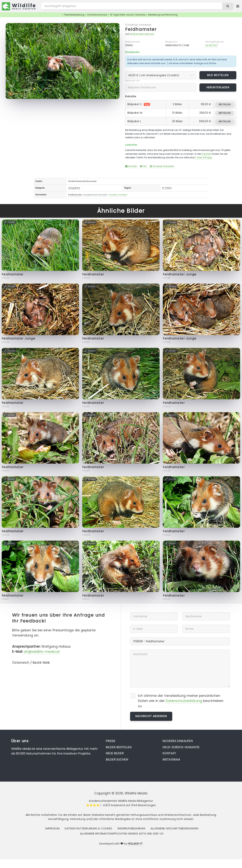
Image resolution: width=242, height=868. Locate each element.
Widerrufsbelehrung (131, 828)
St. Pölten (167, 188)
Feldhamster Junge (180, 274)
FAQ (143, 166)
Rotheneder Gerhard (142, 34)
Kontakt (131, 166)
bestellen (225, 104)
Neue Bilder (115, 753)
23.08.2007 (212, 45)
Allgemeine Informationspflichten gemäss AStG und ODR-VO (122, 834)
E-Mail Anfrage (203, 157)
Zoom (110, 28)
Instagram (171, 760)
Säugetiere (74, 188)
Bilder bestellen (119, 747)
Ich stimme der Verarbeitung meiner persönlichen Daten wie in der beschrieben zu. (181, 701)
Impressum (52, 828)
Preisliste (206, 154)
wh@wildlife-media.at (42, 652)
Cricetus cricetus (138, 25)
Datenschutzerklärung (184, 701)
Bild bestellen (218, 75)
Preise (111, 741)
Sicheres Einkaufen (162, 166)
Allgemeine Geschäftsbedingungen (174, 828)
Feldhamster (141, 29)
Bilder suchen (117, 760)
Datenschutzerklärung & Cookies (88, 828)
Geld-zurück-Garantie (181, 747)
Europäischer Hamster (95, 195)
